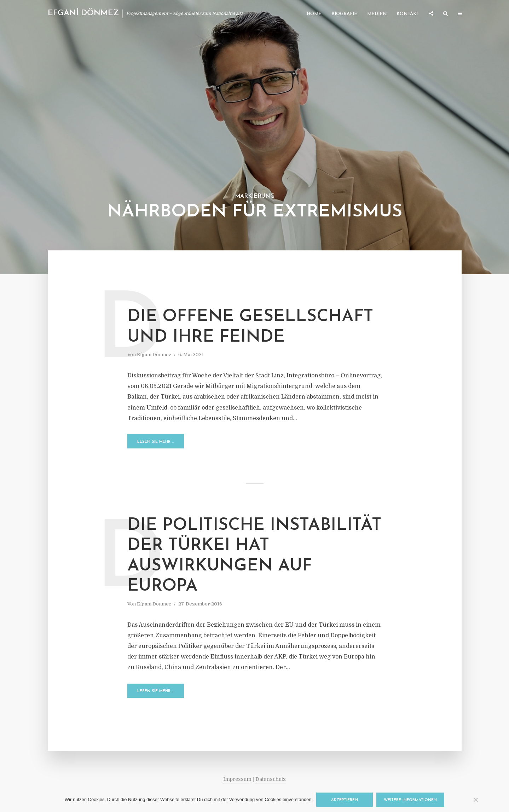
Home (314, 14)
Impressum (237, 779)
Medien (377, 14)
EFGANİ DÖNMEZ (83, 13)
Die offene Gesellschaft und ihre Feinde (250, 327)
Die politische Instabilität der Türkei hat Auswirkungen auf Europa (254, 556)
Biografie (344, 14)
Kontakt (408, 14)
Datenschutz (271, 779)
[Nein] (475, 800)
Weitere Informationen (410, 800)
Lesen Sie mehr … (156, 442)
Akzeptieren (345, 800)
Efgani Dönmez (154, 355)
